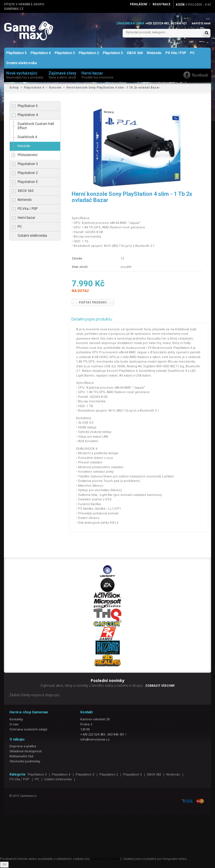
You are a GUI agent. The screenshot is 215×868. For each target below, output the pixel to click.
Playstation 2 (89, 53)
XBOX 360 (135, 53)
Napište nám (201, 23)
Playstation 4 (41, 53)
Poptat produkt (93, 303)
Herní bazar (26, 218)
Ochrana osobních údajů (28, 729)
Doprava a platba (23, 746)
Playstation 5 (113, 53)
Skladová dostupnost (26, 751)
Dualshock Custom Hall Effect (36, 126)
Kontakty (16, 719)
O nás (14, 724)
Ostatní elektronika (21, 63)
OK (4, 864)
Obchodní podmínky (25, 761)
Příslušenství (28, 155)
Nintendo (154, 53)
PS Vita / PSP (176, 53)
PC (192, 53)
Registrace (162, 4)
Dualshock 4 (27, 137)
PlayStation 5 (16, 53)
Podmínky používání (105, 859)
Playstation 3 (65, 53)
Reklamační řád (21, 756)
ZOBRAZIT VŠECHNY (160, 686)
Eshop (14, 88)
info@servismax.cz (95, 739)
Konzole (55, 88)
